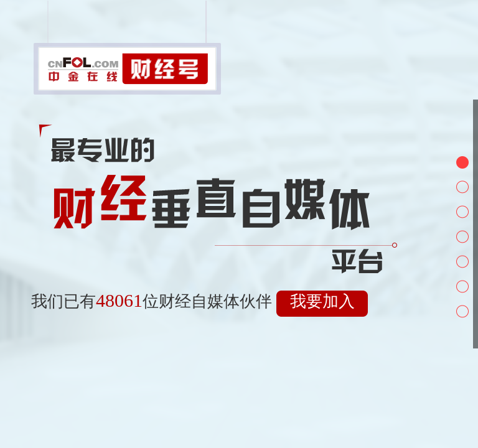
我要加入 (322, 301)
